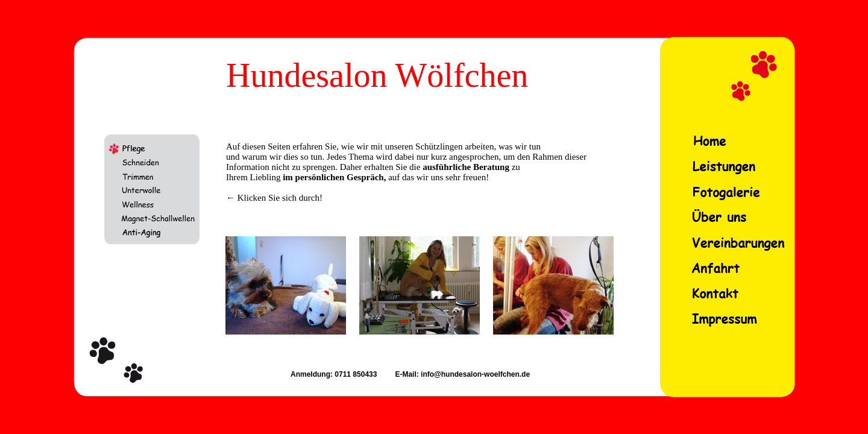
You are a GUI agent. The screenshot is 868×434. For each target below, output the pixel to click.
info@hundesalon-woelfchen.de (474, 374)
